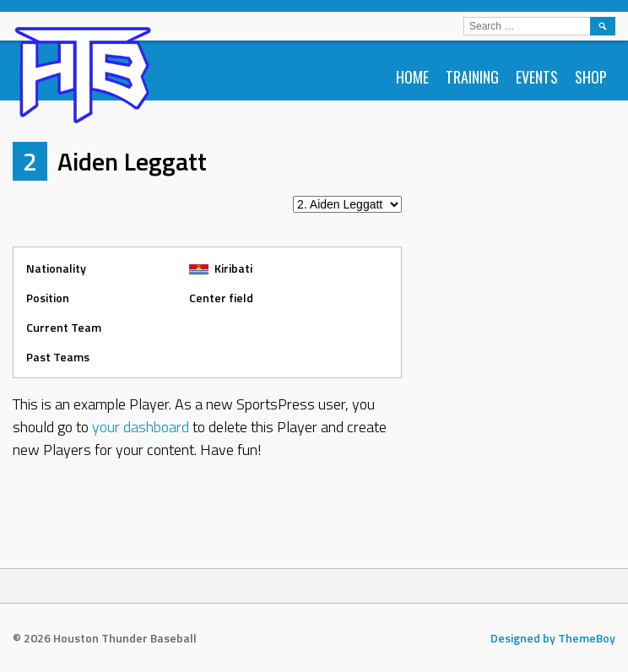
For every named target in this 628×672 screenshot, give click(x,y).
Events (537, 77)
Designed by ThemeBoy (553, 638)
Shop (591, 77)
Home (412, 77)
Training (472, 77)
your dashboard (141, 427)
